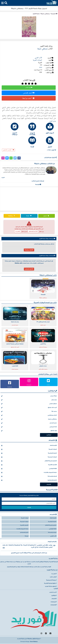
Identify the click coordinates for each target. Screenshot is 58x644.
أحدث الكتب (53, 592)
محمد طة (29, 411)
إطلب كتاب (53, 577)
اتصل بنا (54, 574)
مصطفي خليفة (45, 14)
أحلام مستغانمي (29, 415)
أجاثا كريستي (29, 427)
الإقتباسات (54, 605)
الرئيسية (54, 14)
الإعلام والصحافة (29, 476)
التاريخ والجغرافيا (29, 480)
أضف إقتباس (29, 93)
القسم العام (29, 446)
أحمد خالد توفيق (29, 408)
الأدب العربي (38, 58)
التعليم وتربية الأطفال (29, 461)
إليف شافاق (29, 431)
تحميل (46, 216)
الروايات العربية (37, 60)
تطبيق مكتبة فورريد (51, 586)
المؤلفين (51, 391)
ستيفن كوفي (29, 404)
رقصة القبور (36, 14)
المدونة (27, 536)
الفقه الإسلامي (29, 469)
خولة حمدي (29, 396)
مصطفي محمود (29, 419)
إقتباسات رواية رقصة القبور (47, 256)
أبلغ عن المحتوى (9, 150)
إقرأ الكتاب (29, 88)
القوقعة (38, 185)
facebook (10, 387)
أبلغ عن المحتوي (33, 231)
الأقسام (52, 440)
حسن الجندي (29, 423)
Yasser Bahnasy (34, 642)
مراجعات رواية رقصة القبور (47, 239)
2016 (41, 67)
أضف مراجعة (29, 98)
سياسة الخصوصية (51, 580)
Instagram (29, 385)
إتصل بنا (18, 231)
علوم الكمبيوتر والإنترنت (29, 473)
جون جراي (29, 400)
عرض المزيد (53, 121)
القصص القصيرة (29, 465)
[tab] (47, 128)
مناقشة (12, 216)
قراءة (29, 216)
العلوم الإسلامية (29, 453)
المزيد (3, 177)
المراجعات (54, 602)
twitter (48, 385)
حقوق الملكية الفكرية (50, 583)
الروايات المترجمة (29, 457)
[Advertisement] (29, 199)
